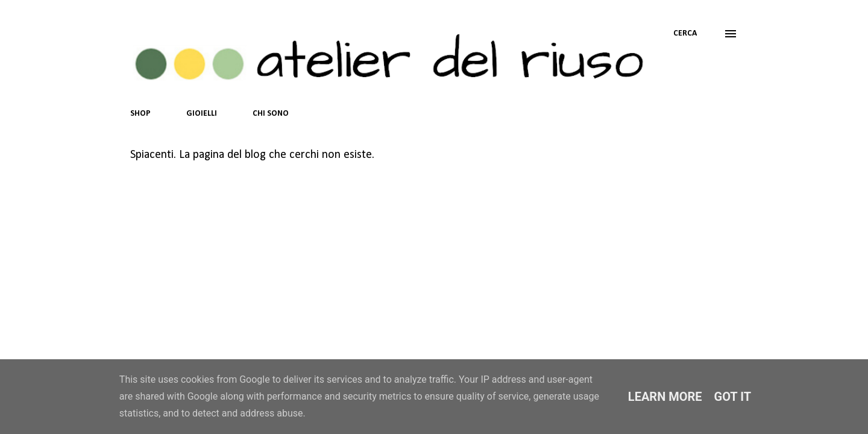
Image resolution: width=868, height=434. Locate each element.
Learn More (665, 397)
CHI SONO (271, 114)
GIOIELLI (202, 114)
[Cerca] (685, 34)
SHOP (140, 114)
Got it (733, 397)
